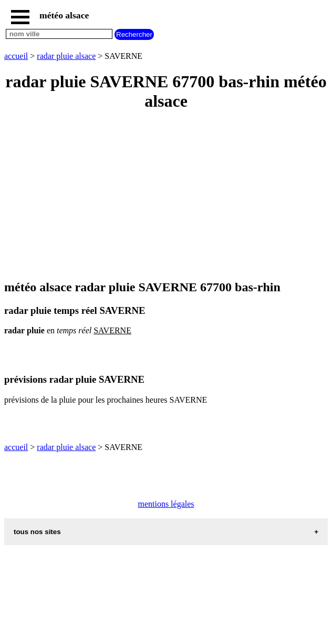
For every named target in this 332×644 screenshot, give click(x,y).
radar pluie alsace (66, 56)
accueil (16, 56)
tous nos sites (37, 532)
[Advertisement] (166, 196)
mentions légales (166, 504)
